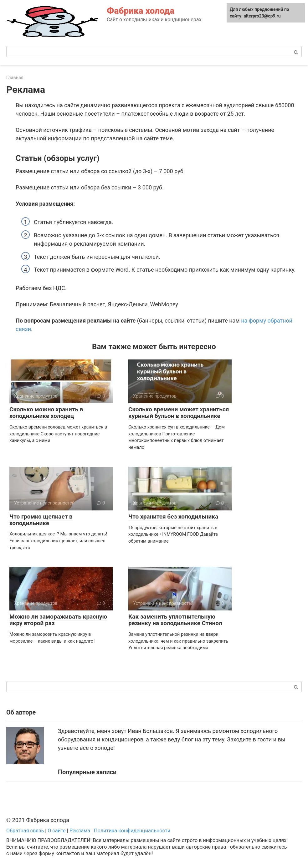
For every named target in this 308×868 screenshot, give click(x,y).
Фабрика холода (141, 11)
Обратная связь (25, 831)
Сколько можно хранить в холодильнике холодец (46, 413)
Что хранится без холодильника (173, 517)
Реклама (80, 831)
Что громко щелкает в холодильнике (41, 520)
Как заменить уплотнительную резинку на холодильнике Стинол (175, 620)
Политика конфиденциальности (132, 831)
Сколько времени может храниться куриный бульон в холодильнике (179, 413)
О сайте (57, 831)
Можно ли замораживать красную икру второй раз (58, 620)
